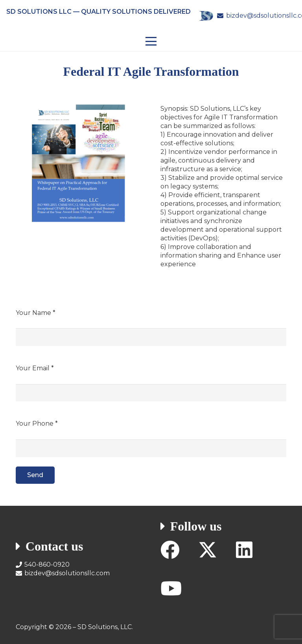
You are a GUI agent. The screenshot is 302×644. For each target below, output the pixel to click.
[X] (208, 550)
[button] (151, 41)
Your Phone (37, 424)
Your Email (35, 368)
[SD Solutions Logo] (206, 16)
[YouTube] (171, 588)
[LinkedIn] (244, 550)
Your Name (36, 313)
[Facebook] (170, 550)
